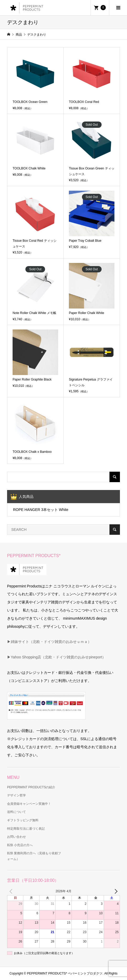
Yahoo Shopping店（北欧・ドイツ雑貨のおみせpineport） (58, 657)
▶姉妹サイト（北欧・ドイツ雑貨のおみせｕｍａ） (49, 642)
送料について (16, 812)
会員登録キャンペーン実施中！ (29, 804)
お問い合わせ (16, 837)
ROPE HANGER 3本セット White (41, 510)
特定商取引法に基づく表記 (26, 829)
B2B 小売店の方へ (20, 845)
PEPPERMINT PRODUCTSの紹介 (31, 787)
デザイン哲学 (16, 795)
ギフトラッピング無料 (23, 820)
